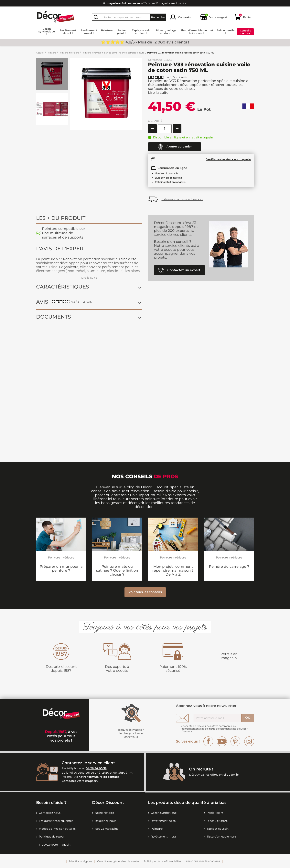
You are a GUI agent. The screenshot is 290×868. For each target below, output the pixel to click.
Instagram (249, 741)
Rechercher (158, 17)
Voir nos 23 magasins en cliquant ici (145, 3)
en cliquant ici (229, 775)
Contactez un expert (179, 270)
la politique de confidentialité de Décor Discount (215, 730)
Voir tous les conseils (145, 592)
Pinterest (235, 741)
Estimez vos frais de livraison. (182, 199)
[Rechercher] (129, 17)
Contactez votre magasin (80, 781)
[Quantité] (165, 129)
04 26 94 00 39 (96, 768)
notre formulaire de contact (99, 777)
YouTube (222, 741)
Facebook (208, 741)
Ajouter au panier (175, 147)
